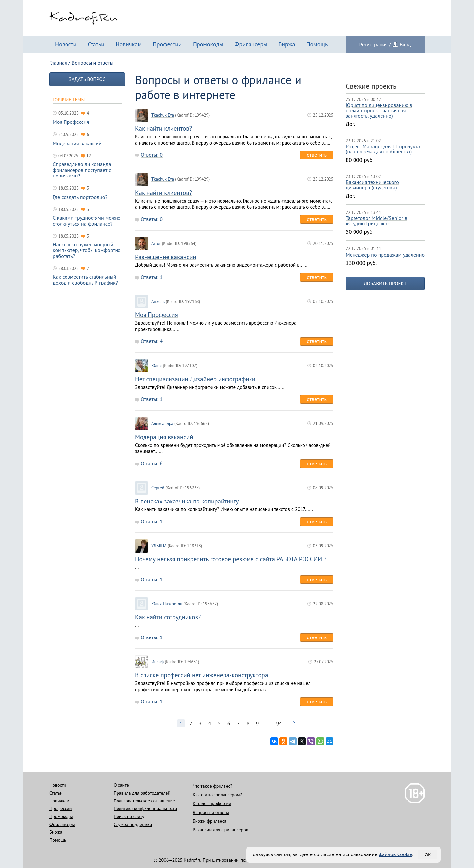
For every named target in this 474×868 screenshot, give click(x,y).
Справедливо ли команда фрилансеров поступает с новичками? (82, 170)
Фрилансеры (251, 44)
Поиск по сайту (129, 816)
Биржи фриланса (210, 821)
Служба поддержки (133, 824)
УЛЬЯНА (159, 546)
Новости (66, 44)
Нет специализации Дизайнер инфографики (195, 379)
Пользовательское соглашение (144, 801)
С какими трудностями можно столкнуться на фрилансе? (87, 221)
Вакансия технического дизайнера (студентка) (372, 185)
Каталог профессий (212, 803)
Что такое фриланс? (212, 786)
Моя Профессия (157, 315)
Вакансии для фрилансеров (220, 830)
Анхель (158, 302)
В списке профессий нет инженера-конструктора (201, 675)
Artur (156, 244)
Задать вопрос (87, 79)
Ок (428, 855)
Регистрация (374, 44)
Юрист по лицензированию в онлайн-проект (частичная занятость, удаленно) (379, 110)
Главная (58, 63)
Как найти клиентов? (163, 129)
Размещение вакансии (166, 257)
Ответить (317, 155)
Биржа (287, 44)
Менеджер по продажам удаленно (385, 255)
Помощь (317, 44)
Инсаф (158, 662)
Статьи (96, 44)
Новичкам (129, 44)
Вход (405, 44)
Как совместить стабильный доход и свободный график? (85, 280)
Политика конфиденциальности (145, 808)
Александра (162, 424)
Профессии (167, 44)
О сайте (121, 785)
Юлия (157, 366)
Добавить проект (385, 283)
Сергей (158, 488)
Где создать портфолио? (80, 197)
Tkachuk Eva (163, 115)
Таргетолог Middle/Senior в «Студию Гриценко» (376, 221)
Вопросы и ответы (211, 812)
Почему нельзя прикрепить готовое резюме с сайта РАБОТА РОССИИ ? (231, 559)
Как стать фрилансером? (217, 795)
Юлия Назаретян (167, 604)
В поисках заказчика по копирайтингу (187, 501)
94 (279, 723)
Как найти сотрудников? (168, 617)
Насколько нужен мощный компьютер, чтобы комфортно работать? (87, 250)
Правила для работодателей (142, 793)
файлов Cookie (395, 854)
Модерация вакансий (164, 437)
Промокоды (208, 44)
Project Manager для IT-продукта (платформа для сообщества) (383, 149)
